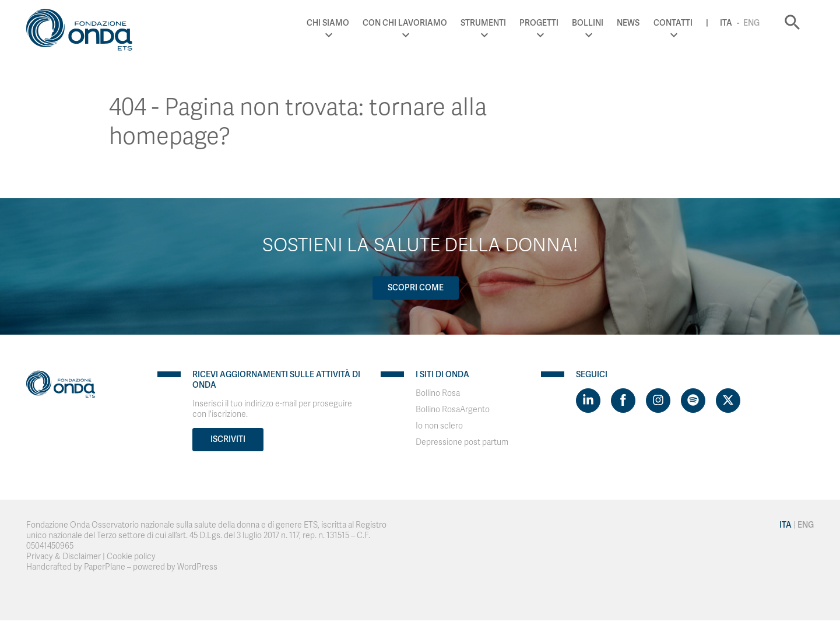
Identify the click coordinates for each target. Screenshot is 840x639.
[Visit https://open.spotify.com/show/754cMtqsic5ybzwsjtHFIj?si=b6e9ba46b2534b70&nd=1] (693, 401)
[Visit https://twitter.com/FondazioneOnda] (728, 401)
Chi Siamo (328, 23)
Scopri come (416, 288)
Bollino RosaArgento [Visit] (453, 410)
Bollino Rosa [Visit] (438, 393)
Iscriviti (228, 439)
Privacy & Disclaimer (64, 557)
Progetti (539, 23)
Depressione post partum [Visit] (462, 442)
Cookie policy (131, 557)
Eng (751, 23)
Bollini (588, 23)
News (628, 23)
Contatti (673, 23)
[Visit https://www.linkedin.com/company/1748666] (588, 401)
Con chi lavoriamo (405, 23)
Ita (726, 23)
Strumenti (483, 23)
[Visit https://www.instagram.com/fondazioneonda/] (658, 401)
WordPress (197, 567)
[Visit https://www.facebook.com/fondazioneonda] (623, 401)
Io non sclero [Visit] (439, 426)
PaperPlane (105, 567)
